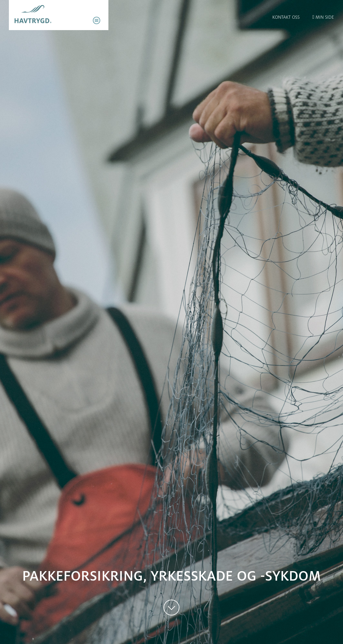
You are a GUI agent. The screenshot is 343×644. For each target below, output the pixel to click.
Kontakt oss (286, 17)
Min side (323, 17)
